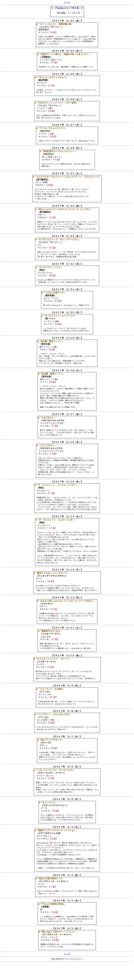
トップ (67, 2)
